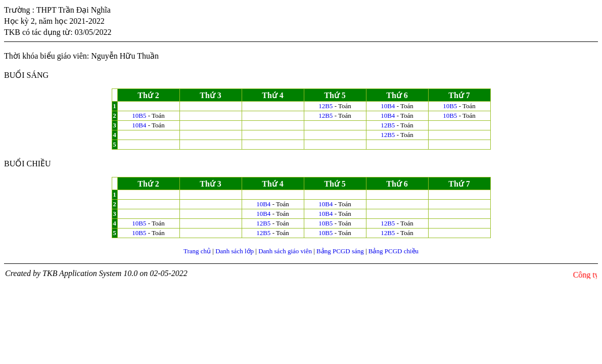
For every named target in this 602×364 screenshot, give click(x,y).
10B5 (450, 106)
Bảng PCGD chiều (393, 251)
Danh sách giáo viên (285, 251)
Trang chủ (197, 251)
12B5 (326, 106)
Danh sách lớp (235, 251)
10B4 (388, 106)
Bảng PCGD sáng (340, 251)
